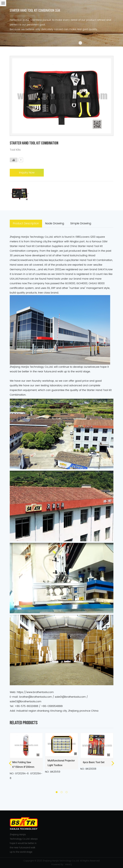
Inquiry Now (27, 173)
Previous (10, 763)
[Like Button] (14, 160)
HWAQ (68, 865)
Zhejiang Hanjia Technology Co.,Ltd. (61, 861)
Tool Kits (15, 150)
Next (113, 763)
